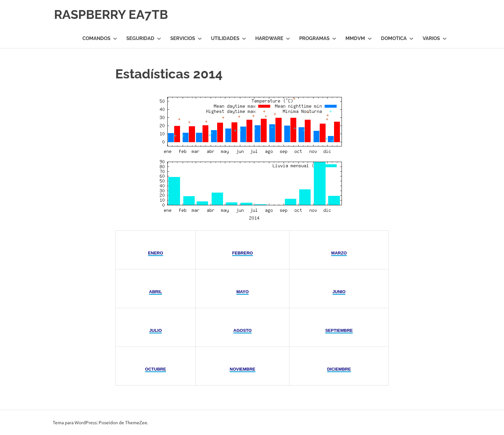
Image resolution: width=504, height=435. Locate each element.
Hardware (273, 38)
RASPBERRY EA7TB (111, 14)
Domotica (397, 38)
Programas (318, 38)
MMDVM (359, 38)
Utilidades (229, 38)
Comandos (100, 38)
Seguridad (144, 38)
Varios (435, 38)
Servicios (186, 38)
